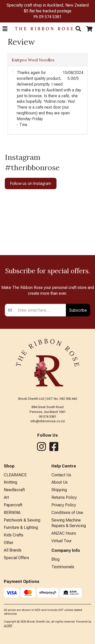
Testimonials (63, 567)
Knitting (11, 482)
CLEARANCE (15, 475)
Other (9, 543)
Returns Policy (64, 497)
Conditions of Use (67, 513)
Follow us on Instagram (31, 183)
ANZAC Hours (64, 533)
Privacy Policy (64, 505)
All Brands (13, 550)
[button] (5, 29)
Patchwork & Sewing (22, 520)
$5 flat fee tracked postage (48, 11)
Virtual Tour (62, 541)
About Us (60, 482)
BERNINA (12, 513)
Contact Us (61, 475)
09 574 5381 (50, 17)
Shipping (59, 490)
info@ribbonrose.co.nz (48, 421)
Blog (55, 559)
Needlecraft (14, 490)
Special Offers (16, 558)
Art (6, 497)
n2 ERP (8, 626)
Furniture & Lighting (21, 527)
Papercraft (13, 505)
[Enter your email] (41, 310)
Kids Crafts (14, 535)
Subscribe (78, 310)
